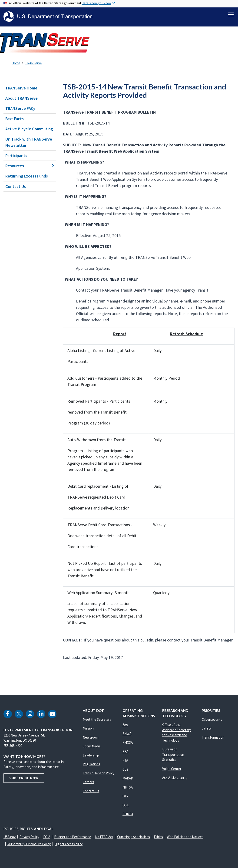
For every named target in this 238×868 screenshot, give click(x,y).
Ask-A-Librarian (175, 778)
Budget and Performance (73, 837)
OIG (125, 796)
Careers (88, 782)
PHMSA (128, 814)
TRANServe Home (21, 88)
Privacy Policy (29, 837)
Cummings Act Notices (134, 837)
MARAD (128, 778)
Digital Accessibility (69, 844)
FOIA (47, 837)
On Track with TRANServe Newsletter (29, 142)
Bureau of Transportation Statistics (173, 754)
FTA (125, 760)
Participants (16, 156)
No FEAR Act (104, 837)
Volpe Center (172, 769)
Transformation (213, 737)
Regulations (91, 764)
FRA (125, 751)
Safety (207, 728)
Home (16, 63)
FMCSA (128, 742)
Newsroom (91, 737)
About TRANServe (21, 98)
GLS (125, 769)
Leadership (91, 755)
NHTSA (128, 787)
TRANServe (33, 63)
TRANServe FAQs (20, 108)
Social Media (92, 746)
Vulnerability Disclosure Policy (29, 844)
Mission (88, 728)
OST (126, 805)
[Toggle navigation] (231, 14)
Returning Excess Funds (27, 176)
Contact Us (16, 186)
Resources (30, 166)
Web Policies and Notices (185, 837)
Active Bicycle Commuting (29, 129)
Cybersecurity (212, 719)
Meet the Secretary (97, 719)
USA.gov (10, 837)
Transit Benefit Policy (99, 773)
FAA (125, 725)
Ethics (158, 837)
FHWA (127, 734)
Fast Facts (15, 119)
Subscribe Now (24, 778)
